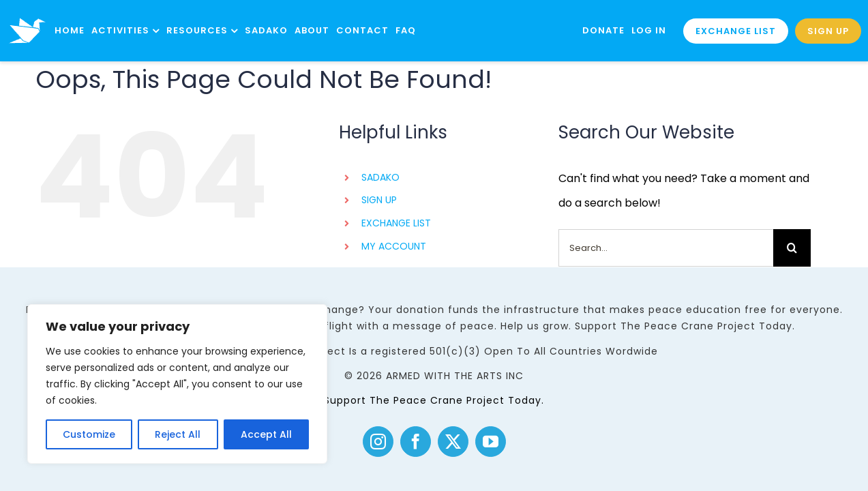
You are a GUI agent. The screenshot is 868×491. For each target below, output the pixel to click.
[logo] (27, 12)
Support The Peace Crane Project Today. (434, 400)
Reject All (178, 434)
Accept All (266, 434)
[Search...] (666, 248)
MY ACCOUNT (394, 246)
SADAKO (380, 177)
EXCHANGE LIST (396, 223)
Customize (89, 434)
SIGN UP (379, 200)
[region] (177, 384)
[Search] (792, 248)
